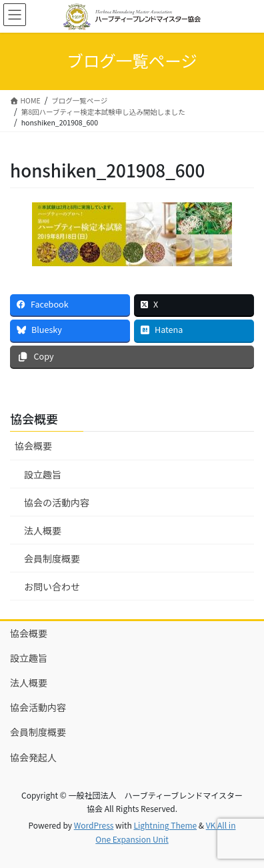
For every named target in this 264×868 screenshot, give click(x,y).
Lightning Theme (165, 825)
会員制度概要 (52, 558)
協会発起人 (33, 757)
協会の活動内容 (57, 502)
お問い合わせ (52, 586)
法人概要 (43, 530)
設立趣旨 (43, 474)
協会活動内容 (38, 707)
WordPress (94, 825)
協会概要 (33, 446)
